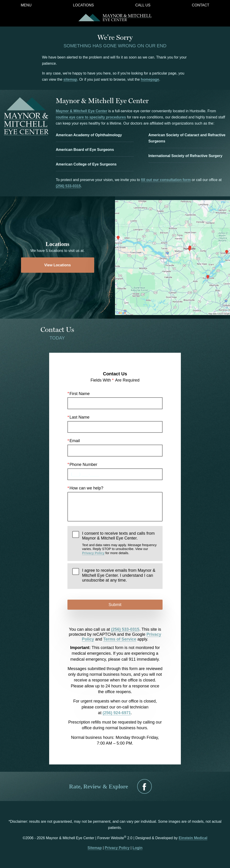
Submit (115, 605)
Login (138, 848)
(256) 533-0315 (68, 186)
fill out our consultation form (166, 180)
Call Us (143, 5)
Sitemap (95, 848)
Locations (83, 5)
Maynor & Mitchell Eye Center (82, 111)
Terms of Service (120, 639)
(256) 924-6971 (117, 713)
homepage (150, 79)
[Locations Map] (172, 257)
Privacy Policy (93, 553)
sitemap (70, 79)
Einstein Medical (193, 838)
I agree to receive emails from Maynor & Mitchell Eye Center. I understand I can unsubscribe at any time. (119, 575)
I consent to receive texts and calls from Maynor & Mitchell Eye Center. (120, 543)
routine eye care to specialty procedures (91, 117)
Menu (26, 5)
